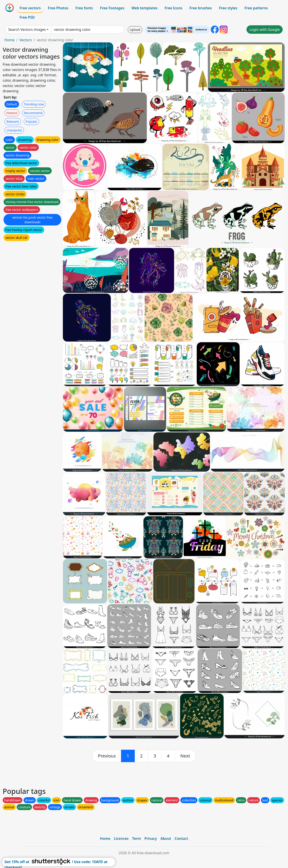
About (166, 838)
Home (10, 40)
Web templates (144, 8)
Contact (181, 838)
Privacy (151, 838)
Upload (135, 30)
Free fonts (84, 8)
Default (12, 104)
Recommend (33, 113)
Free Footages (112, 8)
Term (137, 838)
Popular (31, 122)
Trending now (34, 104)
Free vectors (30, 8)
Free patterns (256, 8)
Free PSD (27, 17)
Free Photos (58, 8)
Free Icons (173, 8)
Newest (12, 113)
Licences (121, 838)
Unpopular (14, 130)
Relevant (13, 122)
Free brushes (201, 8)
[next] (185, 756)
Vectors (26, 40)
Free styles (228, 8)
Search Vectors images (27, 30)
